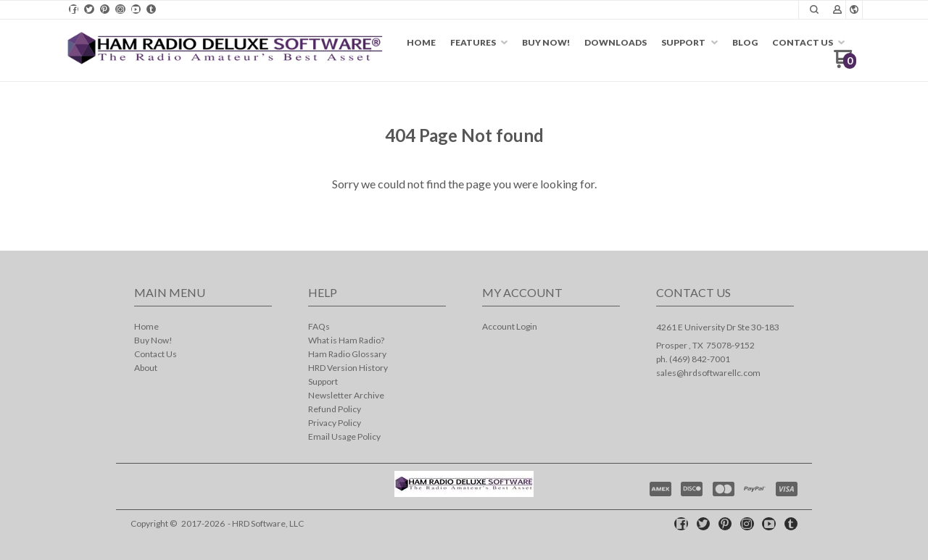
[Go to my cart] (845, 64)
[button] (814, 9)
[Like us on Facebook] (74, 9)
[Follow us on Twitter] (89, 9)
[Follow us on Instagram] (120, 9)
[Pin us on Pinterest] (104, 9)
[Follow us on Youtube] (136, 9)
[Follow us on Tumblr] (152, 9)
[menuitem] (421, 43)
